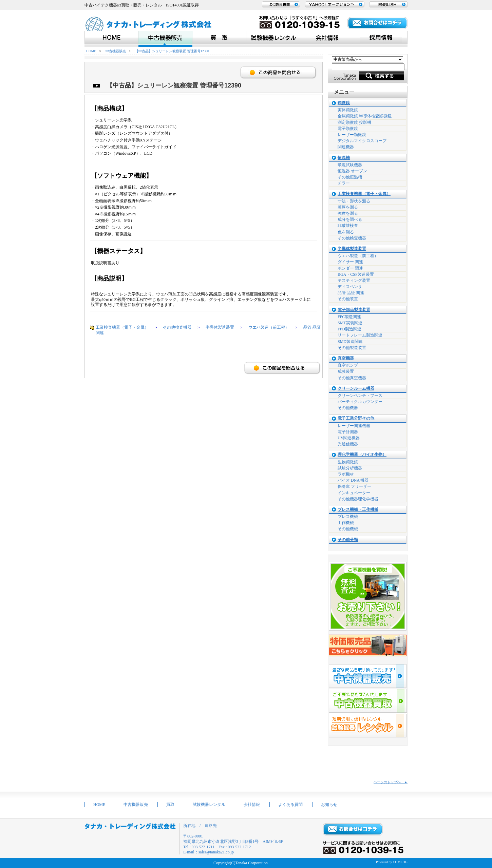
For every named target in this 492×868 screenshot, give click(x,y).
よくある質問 (290, 805)
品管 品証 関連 (351, 293)
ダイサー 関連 (350, 262)
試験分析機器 (350, 468)
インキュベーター (354, 493)
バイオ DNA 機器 (353, 480)
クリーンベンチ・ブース (360, 396)
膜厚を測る (348, 207)
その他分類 (348, 540)
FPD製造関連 (349, 329)
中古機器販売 (116, 51)
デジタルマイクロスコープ (362, 141)
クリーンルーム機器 (356, 389)
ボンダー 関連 (350, 268)
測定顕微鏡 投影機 (354, 122)
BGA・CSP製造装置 (356, 274)
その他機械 (348, 529)
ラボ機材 (346, 474)
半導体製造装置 (220, 327)
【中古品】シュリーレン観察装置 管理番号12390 (172, 51)
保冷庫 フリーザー (354, 486)
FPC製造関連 (349, 317)
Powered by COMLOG (392, 862)
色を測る (346, 232)
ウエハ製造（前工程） (269, 327)
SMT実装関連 (350, 323)
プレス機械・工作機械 (358, 510)
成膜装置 (346, 371)
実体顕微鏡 (348, 110)
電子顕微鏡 (348, 129)
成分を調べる (350, 219)
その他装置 (348, 299)
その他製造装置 (352, 348)
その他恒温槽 (350, 177)
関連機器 (346, 147)
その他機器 (348, 408)
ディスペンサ (350, 287)
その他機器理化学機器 (358, 499)
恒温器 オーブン (352, 171)
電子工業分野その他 (356, 418)
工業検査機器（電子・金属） (122, 327)
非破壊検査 (348, 226)
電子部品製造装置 (354, 310)
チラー (344, 183)
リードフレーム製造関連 (360, 335)
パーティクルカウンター (360, 402)
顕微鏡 (344, 103)
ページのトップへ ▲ (391, 782)
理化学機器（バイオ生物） (362, 455)
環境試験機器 (350, 165)
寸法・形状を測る (354, 201)
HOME (91, 51)
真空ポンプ (348, 365)
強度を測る (348, 213)
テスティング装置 (354, 281)
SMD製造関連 (350, 342)
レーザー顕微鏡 (352, 135)
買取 (170, 805)
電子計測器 (348, 432)
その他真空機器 (352, 378)
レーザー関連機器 (354, 426)
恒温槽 (344, 158)
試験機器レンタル (209, 805)
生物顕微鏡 (348, 462)
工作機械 (346, 523)
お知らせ (329, 805)
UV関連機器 (349, 438)
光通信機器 (348, 444)
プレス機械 (348, 517)
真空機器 (346, 358)
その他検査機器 (177, 327)
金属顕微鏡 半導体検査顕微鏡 (365, 116)
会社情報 (252, 805)
